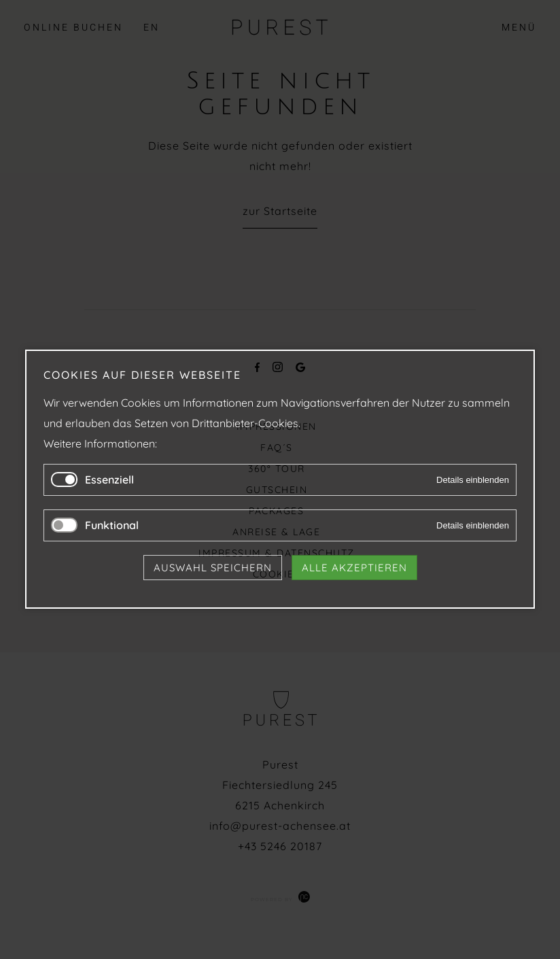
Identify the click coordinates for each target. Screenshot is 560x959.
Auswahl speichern (213, 568)
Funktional (112, 526)
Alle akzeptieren (354, 568)
